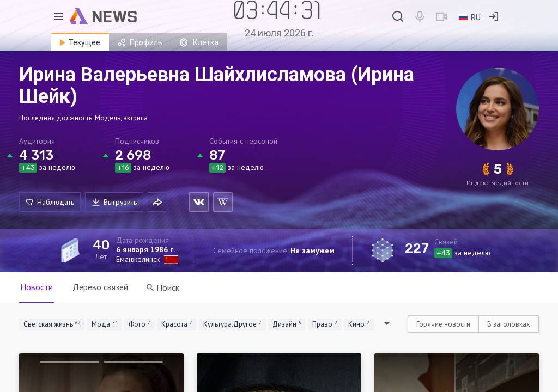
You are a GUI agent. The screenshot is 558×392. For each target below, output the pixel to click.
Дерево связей (100, 287)
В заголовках (509, 324)
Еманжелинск (138, 259)
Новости (37, 287)
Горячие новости (443, 324)
